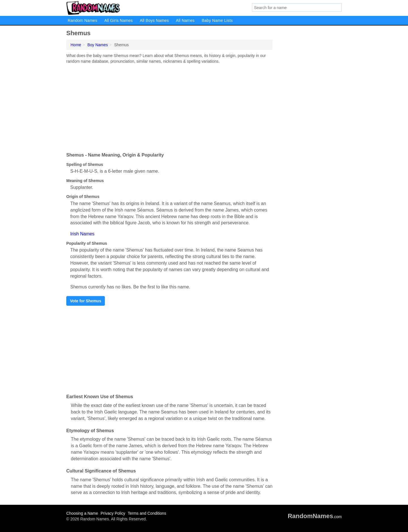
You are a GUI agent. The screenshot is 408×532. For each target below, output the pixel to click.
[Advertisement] (169, 107)
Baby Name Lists (217, 20)
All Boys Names (154, 20)
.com (315, 517)
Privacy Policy (113, 513)
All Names (185, 20)
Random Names (82, 20)
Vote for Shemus (86, 301)
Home (76, 45)
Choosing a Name (82, 513)
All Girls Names (118, 20)
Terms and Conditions (147, 513)
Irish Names (82, 234)
